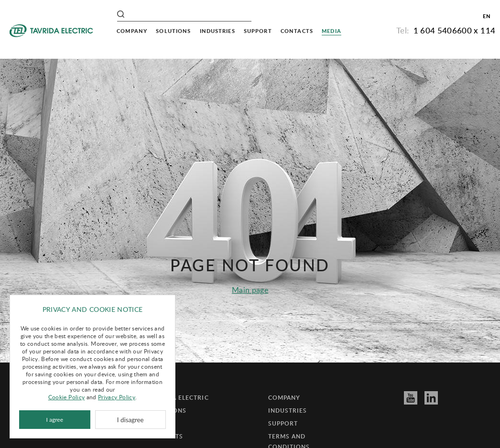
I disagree (130, 420)
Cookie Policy (67, 397)
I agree (55, 420)
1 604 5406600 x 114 (455, 30)
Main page (250, 290)
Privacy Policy (117, 397)
